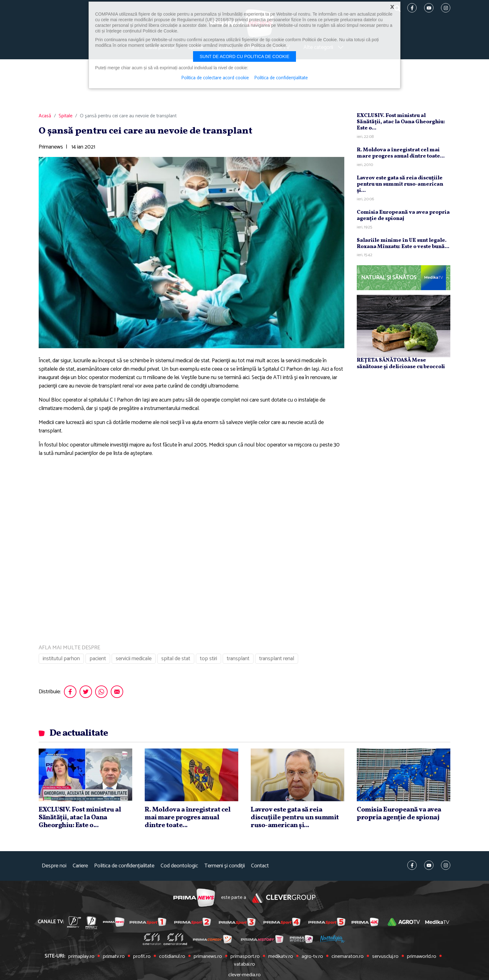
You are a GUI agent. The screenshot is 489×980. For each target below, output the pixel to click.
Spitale (65, 118)
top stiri (208, 661)
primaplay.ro (76, 958)
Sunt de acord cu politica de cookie (244, 56)
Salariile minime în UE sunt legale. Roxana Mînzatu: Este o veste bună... (403, 245)
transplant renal (277, 661)
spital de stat (176, 661)
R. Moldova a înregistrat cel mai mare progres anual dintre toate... (401, 155)
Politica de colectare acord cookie (215, 78)
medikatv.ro (269, 958)
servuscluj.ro (371, 958)
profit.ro (134, 958)
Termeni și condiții (225, 868)
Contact (260, 868)
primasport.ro (235, 958)
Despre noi (54, 868)
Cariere (80, 868)
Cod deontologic (179, 868)
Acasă (45, 118)
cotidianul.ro (164, 958)
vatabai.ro (439, 958)
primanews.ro (199, 958)
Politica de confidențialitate (124, 868)
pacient (98, 661)
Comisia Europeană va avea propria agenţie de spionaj (403, 217)
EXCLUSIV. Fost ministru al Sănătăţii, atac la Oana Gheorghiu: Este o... (401, 124)
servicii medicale (134, 661)
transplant (238, 661)
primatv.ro (107, 958)
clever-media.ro (244, 968)
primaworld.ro (407, 958)
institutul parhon (61, 661)
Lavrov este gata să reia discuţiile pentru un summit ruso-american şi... (400, 186)
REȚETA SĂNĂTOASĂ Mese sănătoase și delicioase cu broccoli (401, 365)
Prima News (194, 900)
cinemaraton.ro (334, 958)
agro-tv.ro (300, 958)
